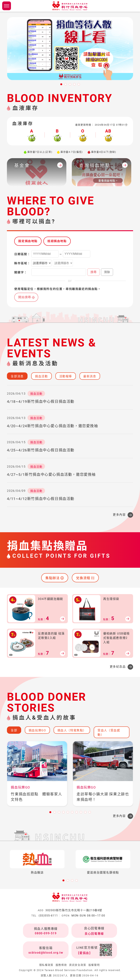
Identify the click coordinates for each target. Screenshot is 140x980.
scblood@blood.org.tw (46, 953)
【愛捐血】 (84, 953)
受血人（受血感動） (109, 733)
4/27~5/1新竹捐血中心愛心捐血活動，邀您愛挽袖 (51, 475)
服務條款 (61, 965)
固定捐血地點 (28, 241)
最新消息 (90, 376)
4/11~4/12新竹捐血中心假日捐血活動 (41, 499)
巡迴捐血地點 (57, 241)
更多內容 (119, 515)
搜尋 (94, 272)
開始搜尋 (25, 297)
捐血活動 (41, 376)
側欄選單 (7, 6)
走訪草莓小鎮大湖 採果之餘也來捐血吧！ (103, 797)
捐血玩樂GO (37, 730)
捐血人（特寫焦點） (72, 730)
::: (1, 87)
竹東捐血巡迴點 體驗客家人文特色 (36, 797)
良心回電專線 (94, 934)
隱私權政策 (46, 965)
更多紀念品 (118, 667)
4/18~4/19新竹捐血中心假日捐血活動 (41, 402)
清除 (107, 272)
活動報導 (66, 376)
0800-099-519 (46, 933)
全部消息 (17, 376)
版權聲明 (94, 965)
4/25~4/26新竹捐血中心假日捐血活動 (41, 450)
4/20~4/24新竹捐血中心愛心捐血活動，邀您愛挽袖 (52, 426)
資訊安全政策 (78, 965)
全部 (14, 730)
